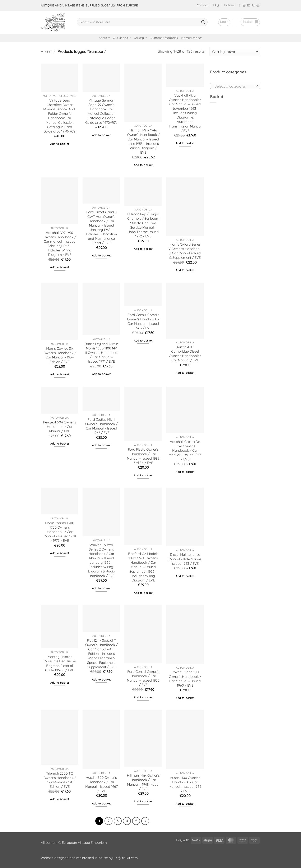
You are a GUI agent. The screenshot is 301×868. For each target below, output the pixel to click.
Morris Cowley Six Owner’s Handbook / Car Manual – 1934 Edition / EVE (60, 355)
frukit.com (130, 858)
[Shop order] (235, 52)
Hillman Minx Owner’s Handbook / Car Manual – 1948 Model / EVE (143, 782)
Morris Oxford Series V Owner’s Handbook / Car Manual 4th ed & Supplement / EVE (185, 251)
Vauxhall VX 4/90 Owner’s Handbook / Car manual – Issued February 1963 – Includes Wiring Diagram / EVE (60, 244)
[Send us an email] (249, 6)
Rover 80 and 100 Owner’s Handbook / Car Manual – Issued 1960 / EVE (185, 679)
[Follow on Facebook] (239, 6)
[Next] (145, 821)
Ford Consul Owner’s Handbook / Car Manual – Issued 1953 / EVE (143, 678)
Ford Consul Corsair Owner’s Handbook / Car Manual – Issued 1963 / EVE (143, 321)
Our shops (122, 38)
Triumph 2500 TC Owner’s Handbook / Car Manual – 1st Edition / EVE (60, 780)
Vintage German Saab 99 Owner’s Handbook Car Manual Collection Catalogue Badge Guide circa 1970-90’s (101, 111)
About (104, 38)
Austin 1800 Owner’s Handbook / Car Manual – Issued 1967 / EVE (101, 784)
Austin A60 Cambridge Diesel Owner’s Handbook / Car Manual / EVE (185, 354)
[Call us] (253, 6)
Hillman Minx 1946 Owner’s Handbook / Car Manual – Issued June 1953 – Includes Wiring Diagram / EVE (143, 141)
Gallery (140, 38)
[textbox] (234, 86)
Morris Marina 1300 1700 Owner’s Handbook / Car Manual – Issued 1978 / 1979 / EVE (60, 532)
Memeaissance (192, 38)
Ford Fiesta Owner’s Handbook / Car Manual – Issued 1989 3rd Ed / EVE (143, 456)
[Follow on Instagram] (244, 6)
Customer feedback (164, 38)
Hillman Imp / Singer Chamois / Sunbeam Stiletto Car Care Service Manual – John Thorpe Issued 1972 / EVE (143, 225)
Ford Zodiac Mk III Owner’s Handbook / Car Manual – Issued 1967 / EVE (101, 426)
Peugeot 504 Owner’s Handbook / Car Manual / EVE (60, 427)
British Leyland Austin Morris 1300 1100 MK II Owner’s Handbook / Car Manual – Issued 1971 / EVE (101, 353)
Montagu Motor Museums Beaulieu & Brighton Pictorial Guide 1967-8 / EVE (60, 663)
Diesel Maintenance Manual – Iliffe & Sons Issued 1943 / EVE (185, 559)
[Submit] (203, 22)
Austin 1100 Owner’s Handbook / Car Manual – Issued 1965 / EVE (185, 784)
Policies (229, 5)
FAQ (216, 5)
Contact (202, 5)
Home (46, 52)
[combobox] (235, 86)
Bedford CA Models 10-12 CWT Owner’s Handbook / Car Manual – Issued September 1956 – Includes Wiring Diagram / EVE (143, 567)
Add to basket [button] (59, 144)
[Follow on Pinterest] (258, 6)
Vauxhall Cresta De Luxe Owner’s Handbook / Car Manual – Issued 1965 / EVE (185, 451)
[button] (224, 22)
